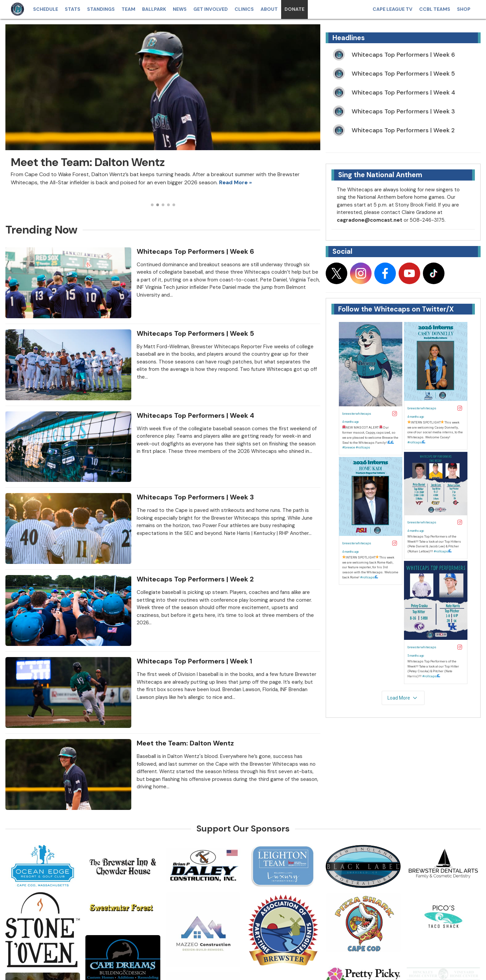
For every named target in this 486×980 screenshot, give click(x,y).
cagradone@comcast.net (370, 220)
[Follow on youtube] (409, 273)
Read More (233, 182)
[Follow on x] (336, 273)
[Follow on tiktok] (434, 273)
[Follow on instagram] (361, 273)
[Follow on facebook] (385, 273)
